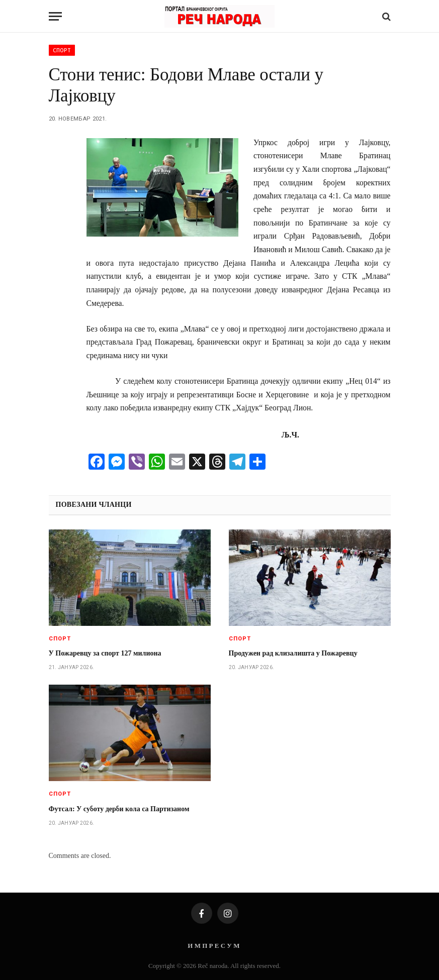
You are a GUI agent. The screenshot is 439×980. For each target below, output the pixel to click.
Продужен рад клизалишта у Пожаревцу (293, 653)
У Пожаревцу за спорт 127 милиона (105, 653)
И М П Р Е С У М (213, 946)
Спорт (62, 50)
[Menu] (55, 16)
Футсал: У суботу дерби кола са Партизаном (119, 809)
